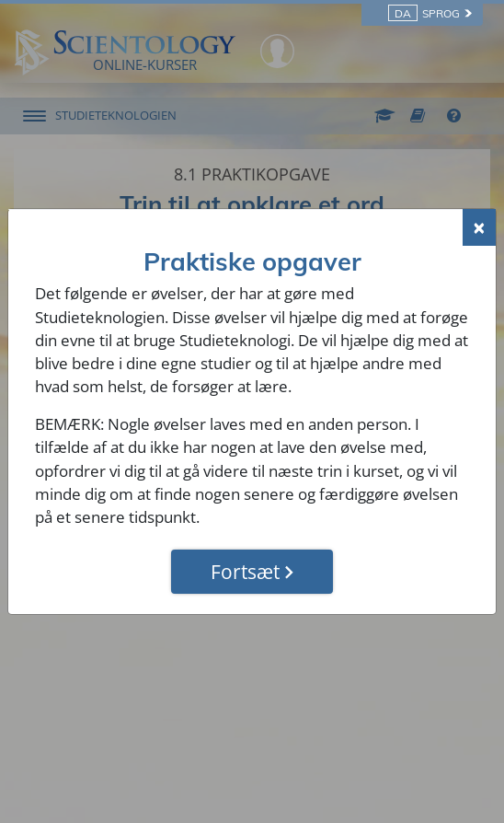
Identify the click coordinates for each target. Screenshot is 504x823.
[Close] (479, 227)
